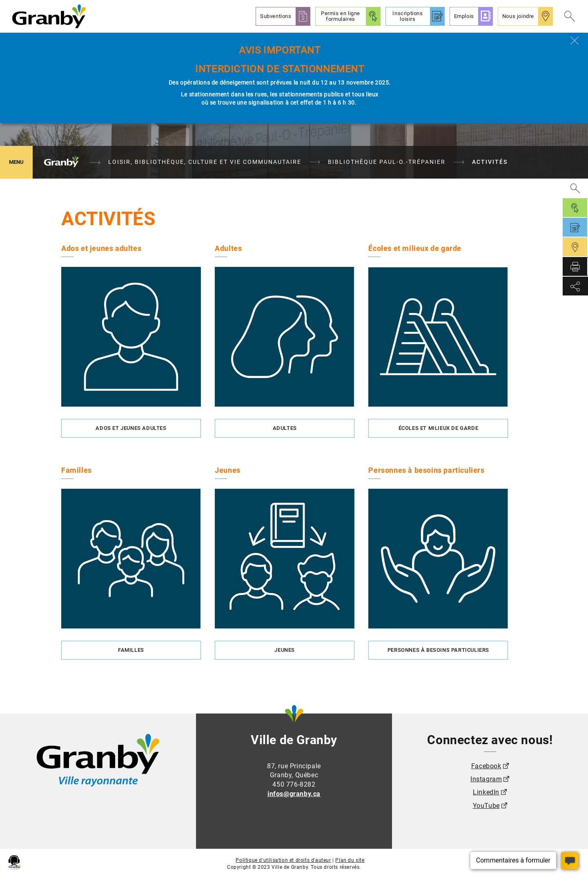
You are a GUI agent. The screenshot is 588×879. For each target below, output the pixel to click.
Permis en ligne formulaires (341, 16)
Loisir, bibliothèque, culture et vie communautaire (205, 162)
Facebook (486, 766)
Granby (61, 162)
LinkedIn (486, 792)
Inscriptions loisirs (408, 16)
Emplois (464, 16)
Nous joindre (518, 16)
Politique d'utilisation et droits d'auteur (283, 860)
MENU (21, 162)
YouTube (486, 806)
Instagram (486, 779)
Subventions (276, 16)
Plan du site (350, 860)
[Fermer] (575, 40)
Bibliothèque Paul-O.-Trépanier (387, 162)
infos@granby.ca (294, 794)
